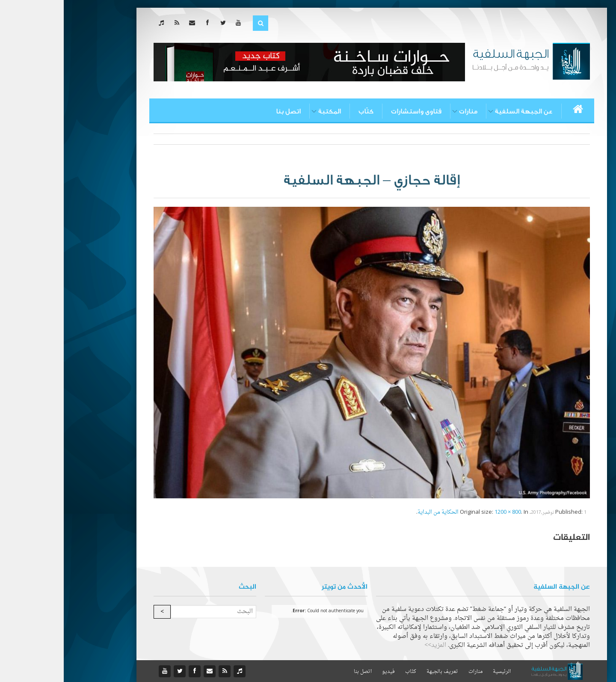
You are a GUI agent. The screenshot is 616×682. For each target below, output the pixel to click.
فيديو (325, 672)
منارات (404, 111)
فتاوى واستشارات (352, 111)
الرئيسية (438, 672)
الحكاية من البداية (374, 512)
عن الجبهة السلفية (460, 111)
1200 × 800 (444, 512)
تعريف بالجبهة (379, 672)
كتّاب (302, 111)
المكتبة (266, 111)
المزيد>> (372, 645)
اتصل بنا (225, 111)
